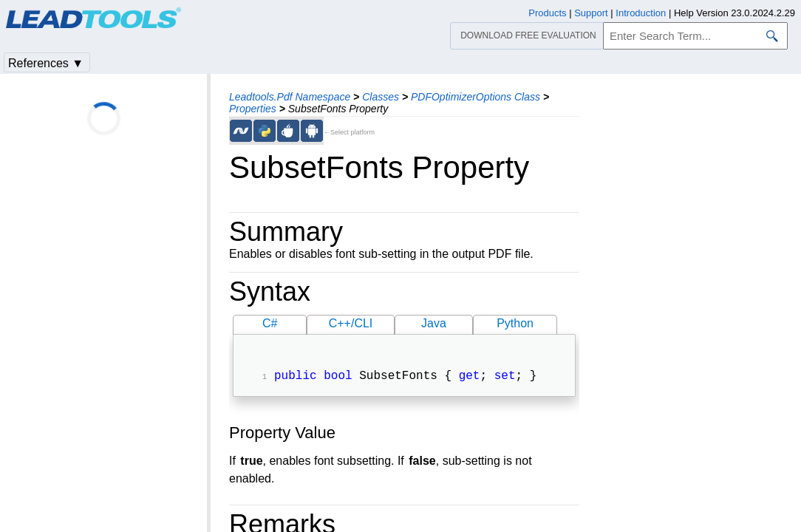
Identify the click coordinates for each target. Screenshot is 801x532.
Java (434, 323)
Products (547, 13)
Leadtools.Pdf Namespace (290, 97)
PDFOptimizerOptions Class (476, 97)
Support (591, 13)
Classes (381, 97)
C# (270, 323)
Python (515, 323)
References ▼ (46, 63)
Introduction (641, 13)
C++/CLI (351, 323)
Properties (253, 109)
